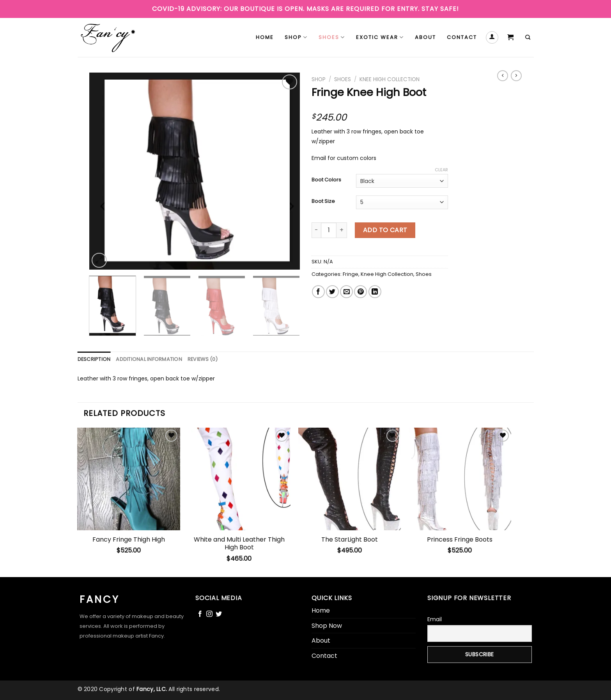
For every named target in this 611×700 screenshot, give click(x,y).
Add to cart (385, 230)
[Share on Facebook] (318, 292)
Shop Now (327, 626)
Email (435, 619)
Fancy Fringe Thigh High (129, 540)
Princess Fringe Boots (460, 540)
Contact (462, 37)
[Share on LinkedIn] (375, 292)
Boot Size (323, 201)
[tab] (94, 359)
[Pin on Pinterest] (360, 292)
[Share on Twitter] (332, 292)
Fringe (351, 274)
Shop (296, 37)
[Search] (528, 37)
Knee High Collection (390, 79)
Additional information (149, 359)
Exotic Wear (380, 37)
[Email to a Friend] (346, 292)
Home (265, 37)
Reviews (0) (203, 359)
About (425, 37)
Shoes (332, 37)
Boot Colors (326, 180)
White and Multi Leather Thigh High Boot (239, 544)
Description (94, 359)
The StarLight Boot (350, 540)
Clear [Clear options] (441, 170)
